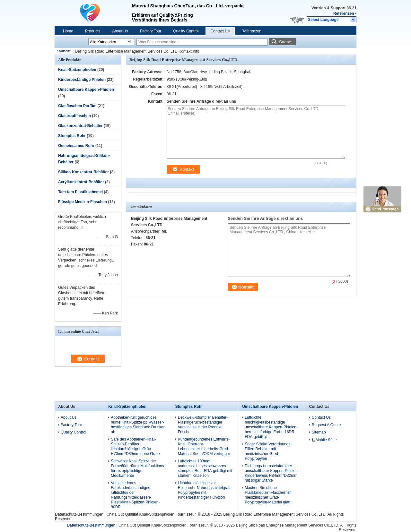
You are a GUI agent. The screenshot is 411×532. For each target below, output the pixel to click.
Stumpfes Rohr (72, 136)
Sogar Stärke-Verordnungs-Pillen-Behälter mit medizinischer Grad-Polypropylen (268, 451)
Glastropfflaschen (74, 116)
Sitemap (319, 432)
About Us (120, 31)
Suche (285, 42)
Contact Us (220, 31)
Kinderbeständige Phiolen (82, 80)
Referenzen (344, 13)
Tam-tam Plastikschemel (80, 192)
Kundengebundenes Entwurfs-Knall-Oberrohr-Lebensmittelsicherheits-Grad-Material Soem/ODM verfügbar (204, 446)
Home (68, 31)
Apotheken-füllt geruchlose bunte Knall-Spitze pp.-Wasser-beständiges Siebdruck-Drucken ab (138, 425)
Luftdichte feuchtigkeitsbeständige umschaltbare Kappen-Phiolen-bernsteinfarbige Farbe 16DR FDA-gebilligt (271, 427)
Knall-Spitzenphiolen (77, 70)
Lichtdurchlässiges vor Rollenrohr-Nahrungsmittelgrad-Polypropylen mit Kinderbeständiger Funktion (205, 490)
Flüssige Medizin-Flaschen (83, 202)
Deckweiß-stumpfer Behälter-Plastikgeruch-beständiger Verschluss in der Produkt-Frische (203, 425)
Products (93, 31)
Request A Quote (326, 425)
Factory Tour (151, 31)
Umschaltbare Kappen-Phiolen (86, 90)
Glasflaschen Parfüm (77, 106)
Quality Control (186, 31)
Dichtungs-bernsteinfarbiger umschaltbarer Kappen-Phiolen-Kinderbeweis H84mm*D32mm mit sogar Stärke (272, 473)
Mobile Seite (324, 440)
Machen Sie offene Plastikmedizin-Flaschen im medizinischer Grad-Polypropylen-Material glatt (268, 495)
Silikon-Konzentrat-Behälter (83, 172)
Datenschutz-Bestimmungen (79, 514)
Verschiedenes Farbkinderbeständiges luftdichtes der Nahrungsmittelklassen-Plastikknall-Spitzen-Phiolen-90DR (135, 495)
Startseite (64, 51)
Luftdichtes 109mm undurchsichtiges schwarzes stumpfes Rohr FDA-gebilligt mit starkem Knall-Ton (205, 468)
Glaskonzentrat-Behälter (80, 126)
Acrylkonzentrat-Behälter (81, 182)
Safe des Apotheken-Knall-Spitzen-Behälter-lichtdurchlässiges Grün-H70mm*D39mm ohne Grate (135, 446)
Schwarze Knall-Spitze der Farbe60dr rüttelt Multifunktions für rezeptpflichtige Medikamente (137, 468)
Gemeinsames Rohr (76, 146)
